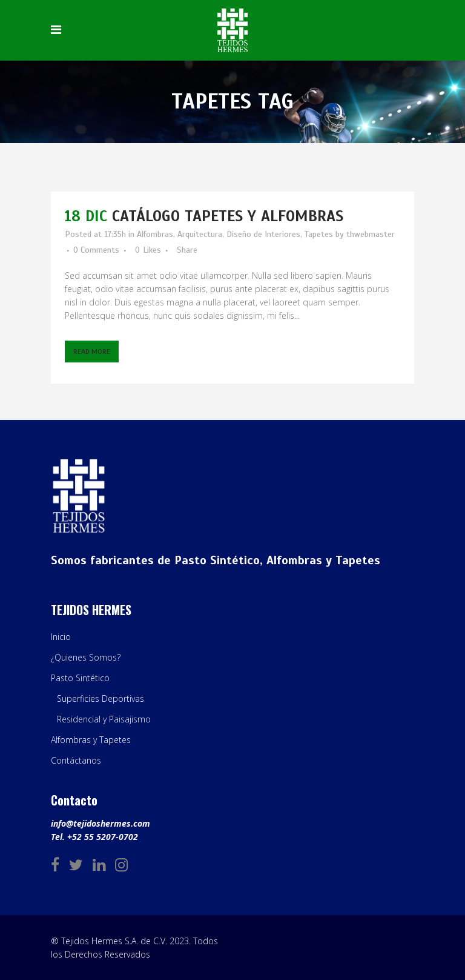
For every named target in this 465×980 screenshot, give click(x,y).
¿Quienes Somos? (86, 657)
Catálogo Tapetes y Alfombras (228, 216)
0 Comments (96, 250)
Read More (92, 352)
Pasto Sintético (80, 678)
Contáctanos (76, 760)
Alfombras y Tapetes (91, 740)
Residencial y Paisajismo (104, 719)
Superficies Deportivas (101, 698)
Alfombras (155, 234)
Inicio (61, 637)
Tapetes (319, 234)
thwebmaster (371, 234)
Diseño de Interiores (263, 234)
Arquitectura (200, 234)
